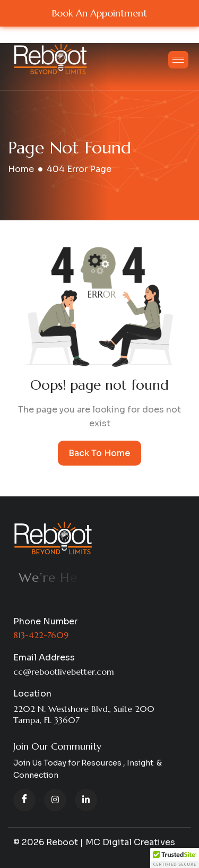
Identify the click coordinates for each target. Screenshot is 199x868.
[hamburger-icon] (178, 60)
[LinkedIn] (86, 800)
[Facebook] (24, 800)
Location (32, 694)
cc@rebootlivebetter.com (64, 672)
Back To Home (99, 453)
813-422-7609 (41, 635)
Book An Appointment (99, 13)
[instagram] (55, 800)
